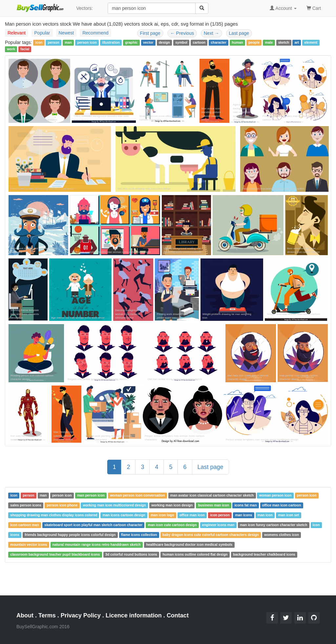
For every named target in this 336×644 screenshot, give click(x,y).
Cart (314, 8)
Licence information (134, 615)
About (25, 615)
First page (150, 33)
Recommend (95, 33)
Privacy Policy (81, 615)
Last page (239, 33)
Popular (42, 33)
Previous (182, 33)
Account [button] (283, 8)
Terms (47, 615)
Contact (178, 615)
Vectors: (84, 8)
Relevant (17, 33)
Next (211, 33)
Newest (66, 33)
